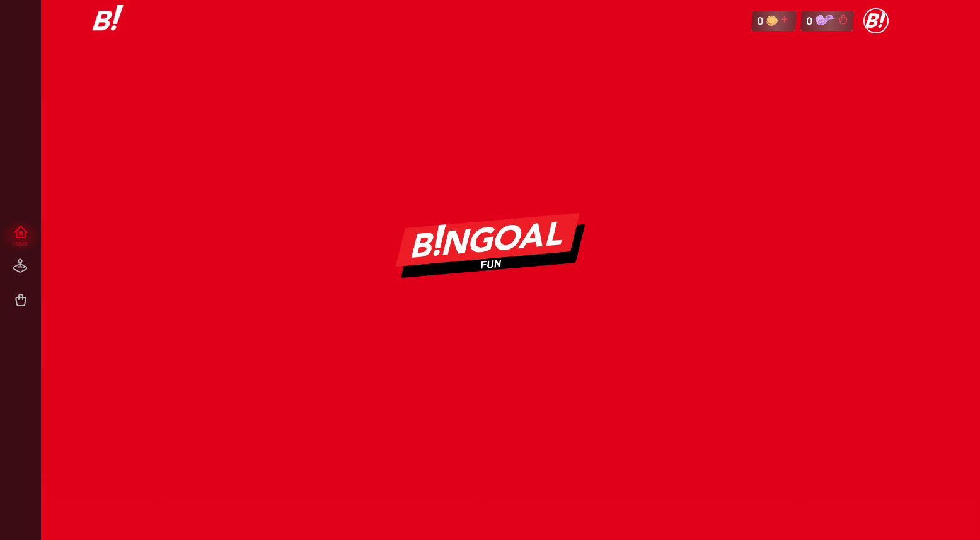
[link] (108, 21)
